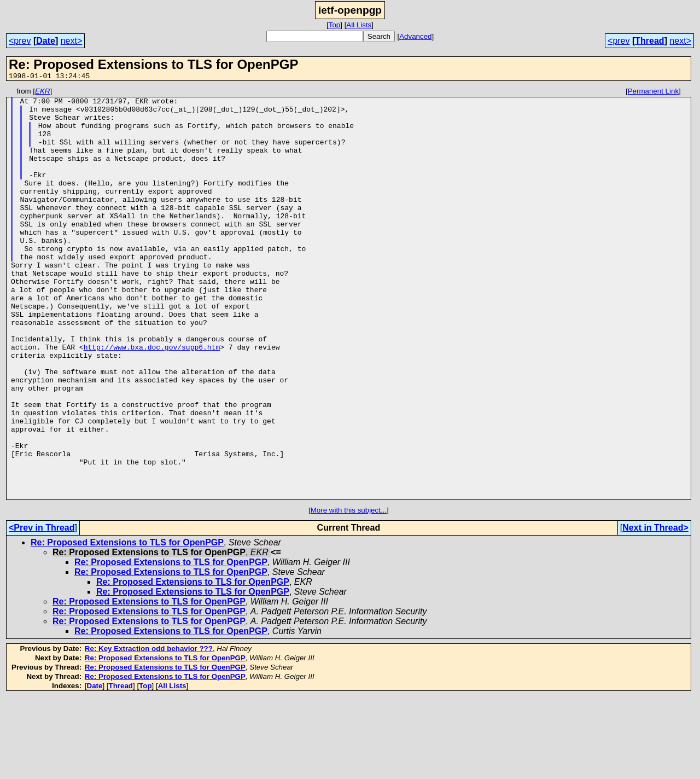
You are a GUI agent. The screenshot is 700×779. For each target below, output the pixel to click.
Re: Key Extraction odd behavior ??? (149, 731)
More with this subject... (349, 592)
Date (46, 41)
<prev (20, 41)
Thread (649, 41)
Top (335, 25)
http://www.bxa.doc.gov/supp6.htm (152, 399)
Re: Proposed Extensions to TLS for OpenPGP (127, 624)
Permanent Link (653, 93)
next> (72, 41)
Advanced (415, 36)
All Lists (359, 25)
